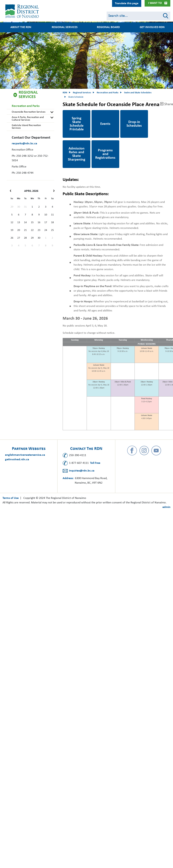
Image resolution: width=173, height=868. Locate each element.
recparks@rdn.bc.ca (24, 144)
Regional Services (65, 27)
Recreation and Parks (26, 106)
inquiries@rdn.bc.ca (82, 471)
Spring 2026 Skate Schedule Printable (74, 115)
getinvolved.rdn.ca (17, 460)
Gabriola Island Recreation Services (26, 127)
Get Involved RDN (152, 27)
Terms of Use (11, 498)
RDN (65, 93)
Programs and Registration (100, 145)
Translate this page (127, 3)
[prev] (11, 191)
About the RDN (21, 27)
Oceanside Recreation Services (29, 112)
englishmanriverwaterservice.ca (25, 455)
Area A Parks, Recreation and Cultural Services (28, 119)
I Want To (155, 3)
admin (166, 507)
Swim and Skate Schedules (138, 93)
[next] (53, 191)
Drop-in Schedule (131, 112)
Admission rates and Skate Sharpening (75, 145)
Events (96, 112)
